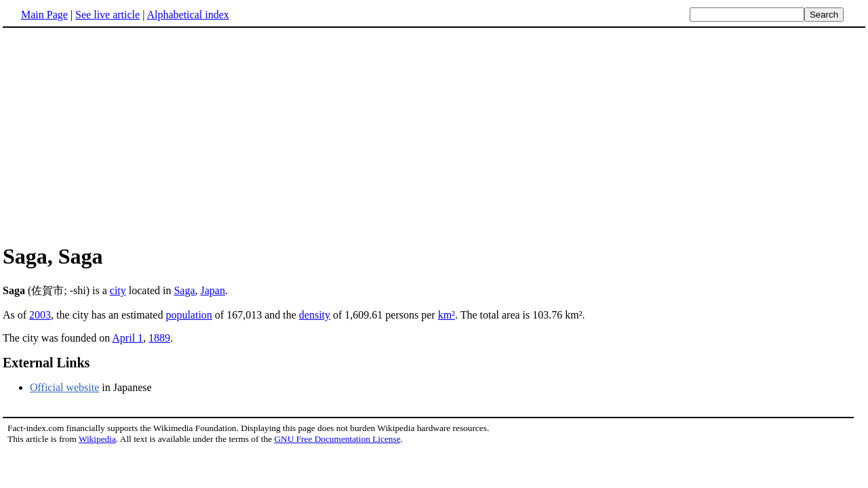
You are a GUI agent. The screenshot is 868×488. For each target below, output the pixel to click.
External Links (46, 363)
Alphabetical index (188, 15)
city (118, 290)
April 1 (127, 338)
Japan (213, 290)
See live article (107, 15)
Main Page (44, 15)
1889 (159, 338)
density (315, 315)
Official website (64, 387)
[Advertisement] (117, 135)
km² (447, 315)
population (189, 315)
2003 (40, 315)
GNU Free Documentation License (337, 439)
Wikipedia (97, 439)
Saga (184, 290)
